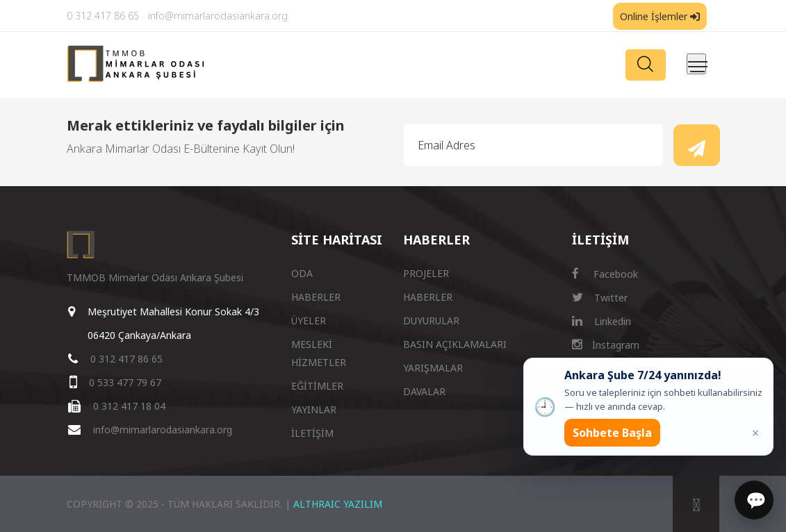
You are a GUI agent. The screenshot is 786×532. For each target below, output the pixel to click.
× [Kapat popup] (755, 433)
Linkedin (601, 321)
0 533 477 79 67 (125, 382)
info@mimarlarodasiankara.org (218, 16)
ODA (302, 273)
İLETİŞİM (312, 433)
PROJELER (426, 273)
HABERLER (316, 297)
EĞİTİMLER (317, 386)
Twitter (600, 298)
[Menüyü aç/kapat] (696, 64)
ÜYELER (309, 321)
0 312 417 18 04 (129, 406)
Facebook (605, 274)
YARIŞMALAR (433, 368)
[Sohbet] (754, 500)
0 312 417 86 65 (103, 16)
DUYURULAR (431, 321)
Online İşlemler (660, 16)
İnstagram (606, 345)
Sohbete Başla (612, 433)
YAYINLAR (314, 409)
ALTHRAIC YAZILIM (338, 504)
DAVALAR (424, 391)
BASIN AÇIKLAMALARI (455, 344)
